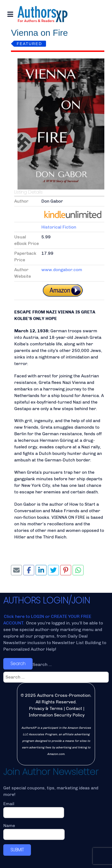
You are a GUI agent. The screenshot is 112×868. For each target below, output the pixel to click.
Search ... (42, 664)
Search (18, 664)
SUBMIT (17, 850)
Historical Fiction (59, 227)
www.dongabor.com (62, 270)
